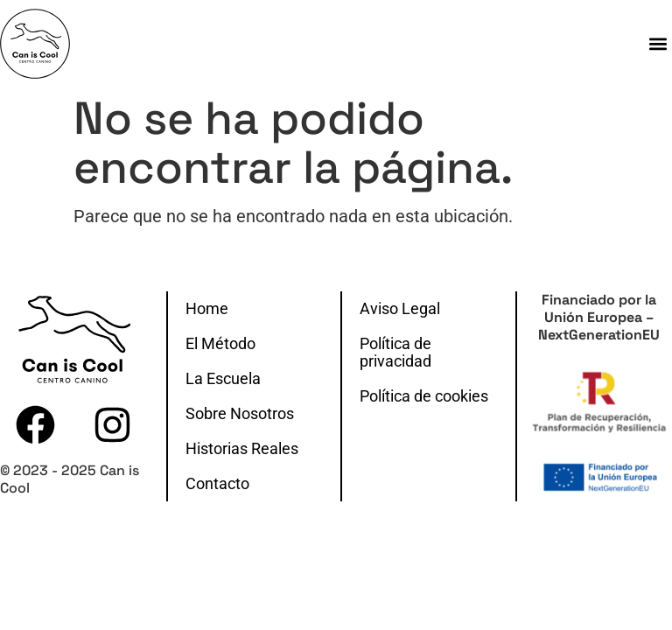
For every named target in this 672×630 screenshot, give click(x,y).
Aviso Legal (400, 309)
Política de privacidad (395, 353)
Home (207, 309)
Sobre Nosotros (240, 414)
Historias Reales (242, 449)
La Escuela (223, 379)
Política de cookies (424, 396)
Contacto (217, 484)
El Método (220, 344)
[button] (658, 43)
